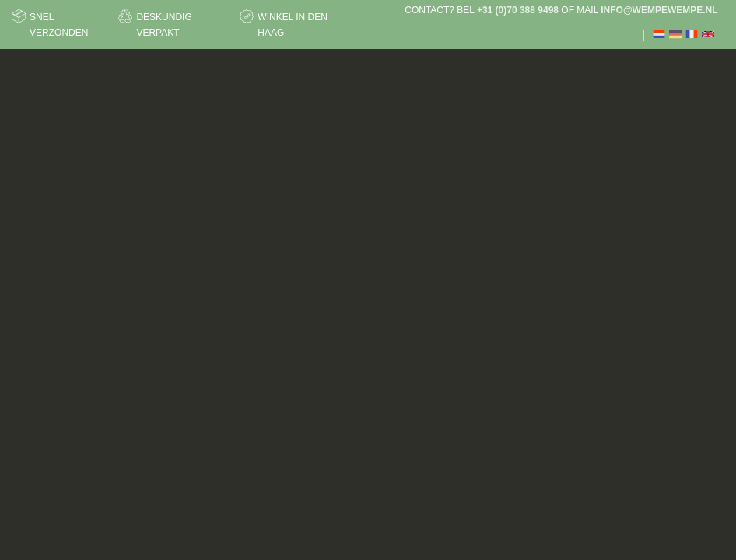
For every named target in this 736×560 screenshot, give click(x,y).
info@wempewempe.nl (659, 10)
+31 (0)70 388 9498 (518, 10)
